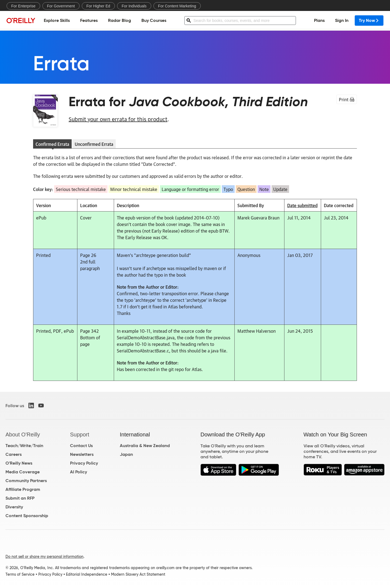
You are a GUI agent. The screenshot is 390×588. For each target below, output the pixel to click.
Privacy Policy (84, 463)
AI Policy (78, 472)
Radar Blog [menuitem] (120, 21)
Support (80, 435)
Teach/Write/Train (24, 446)
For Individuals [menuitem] (134, 6)
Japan (126, 454)
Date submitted (302, 205)
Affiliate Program (23, 489)
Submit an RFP (20, 498)
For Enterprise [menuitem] (23, 6)
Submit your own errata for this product (118, 119)
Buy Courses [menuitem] (154, 21)
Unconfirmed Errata (94, 144)
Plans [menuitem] (319, 21)
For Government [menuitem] (61, 6)
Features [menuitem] (89, 21)
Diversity (14, 507)
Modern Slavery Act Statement (138, 574)
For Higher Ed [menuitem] (98, 6)
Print (347, 99)
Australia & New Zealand (145, 446)
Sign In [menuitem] (342, 21)
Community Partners (26, 481)
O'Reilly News (19, 463)
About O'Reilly (23, 435)
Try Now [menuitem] (369, 21)
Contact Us (81, 446)
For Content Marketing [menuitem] (177, 6)
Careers (14, 454)
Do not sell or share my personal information (44, 557)
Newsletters (82, 454)
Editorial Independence (87, 574)
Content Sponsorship (27, 516)
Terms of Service (20, 574)
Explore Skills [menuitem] (57, 21)
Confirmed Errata (52, 144)
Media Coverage (23, 472)
